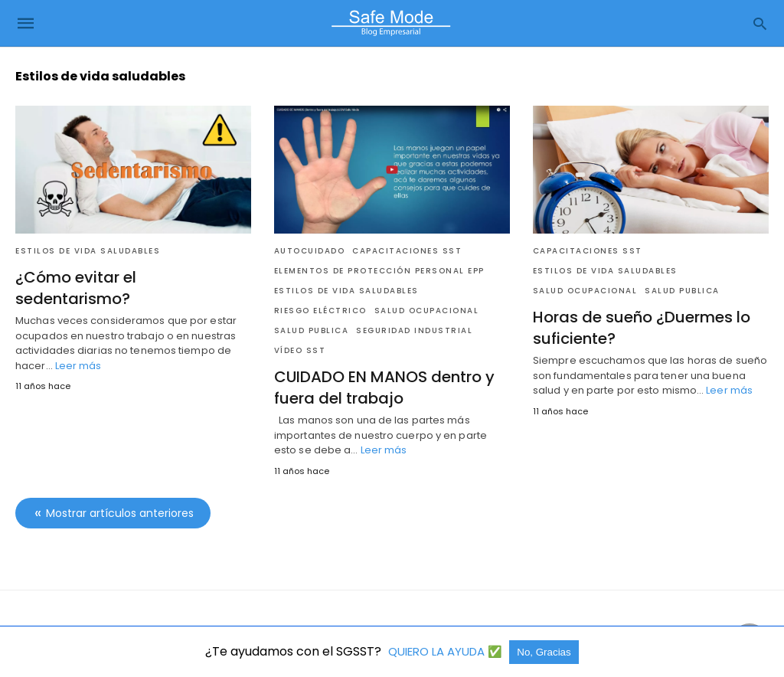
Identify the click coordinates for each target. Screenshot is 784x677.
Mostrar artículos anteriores (120, 513)
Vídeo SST (300, 350)
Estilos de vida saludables (88, 251)
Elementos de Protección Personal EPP (379, 271)
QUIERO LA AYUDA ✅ (447, 651)
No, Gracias (544, 652)
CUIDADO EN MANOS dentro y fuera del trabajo (384, 388)
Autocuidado (310, 251)
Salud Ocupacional (427, 311)
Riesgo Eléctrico (320, 311)
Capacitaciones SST (407, 251)
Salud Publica (312, 330)
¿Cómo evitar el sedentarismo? (76, 288)
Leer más (78, 366)
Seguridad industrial (414, 330)
